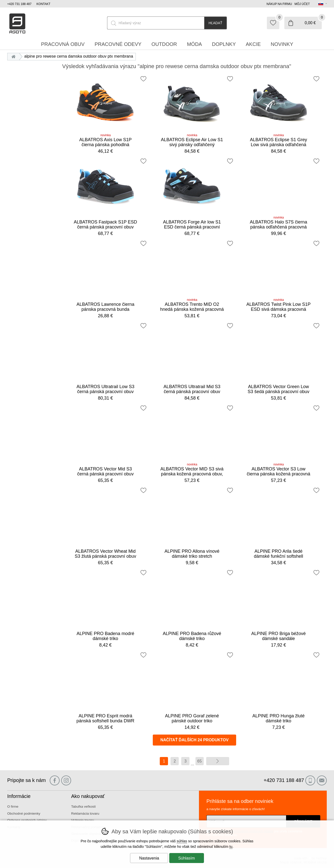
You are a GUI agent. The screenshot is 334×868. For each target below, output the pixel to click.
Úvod (15, 56)
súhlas (182, 841)
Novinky (282, 44)
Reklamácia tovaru (85, 814)
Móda (194, 44)
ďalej (218, 761)
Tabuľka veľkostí (83, 807)
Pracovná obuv (63, 44)
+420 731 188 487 (19, 4)
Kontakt (43, 4)
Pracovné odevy (118, 44)
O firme (13, 807)
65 (199, 761)
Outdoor (164, 44)
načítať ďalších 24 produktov (194, 740)
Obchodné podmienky (24, 814)
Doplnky (224, 44)
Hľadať (215, 23)
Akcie (253, 44)
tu (231, 847)
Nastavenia (149, 858)
